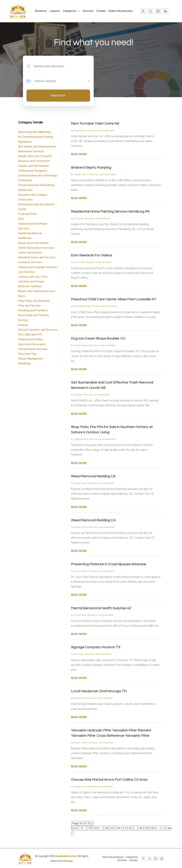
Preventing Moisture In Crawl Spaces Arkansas (109, 564)
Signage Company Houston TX (96, 647)
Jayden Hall (80, 787)
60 (153, 828)
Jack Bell (78, 395)
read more (79, 154)
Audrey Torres (81, 527)
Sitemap (68, 861)
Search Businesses (121, 11)
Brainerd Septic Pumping (91, 168)
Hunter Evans (81, 483)
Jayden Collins (81, 174)
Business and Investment (101, 130)
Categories (70, 11)
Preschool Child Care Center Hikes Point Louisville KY (114, 299)
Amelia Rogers (81, 345)
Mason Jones (81, 743)
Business (41, 11)
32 (130, 828)
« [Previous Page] (80, 828)
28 (106, 828)
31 (124, 828)
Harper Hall (80, 698)
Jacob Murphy (81, 439)
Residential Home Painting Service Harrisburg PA (110, 212)
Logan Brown (81, 130)
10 (90, 828)
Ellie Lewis (79, 654)
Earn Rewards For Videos (91, 255)
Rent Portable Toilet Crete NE (95, 124)
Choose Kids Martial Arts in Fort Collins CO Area (109, 780)
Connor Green (81, 571)
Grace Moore (80, 615)
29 (112, 828)
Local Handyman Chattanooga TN (99, 691)
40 (141, 828)
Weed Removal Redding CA (93, 476)
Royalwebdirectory (66, 856)
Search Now (58, 95)
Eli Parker (79, 218)
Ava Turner (79, 262)
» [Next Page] (163, 828)
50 (147, 828)
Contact (101, 11)
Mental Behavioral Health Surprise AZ (101, 608)
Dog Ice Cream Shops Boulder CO (98, 339)
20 (96, 828)
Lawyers (55, 11)
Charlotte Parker (82, 306)
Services (88, 11)
